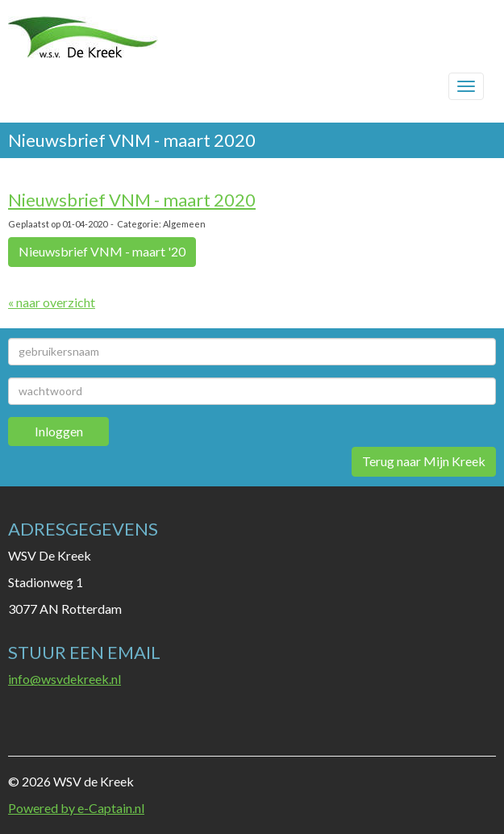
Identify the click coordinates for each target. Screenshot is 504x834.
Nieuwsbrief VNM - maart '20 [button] (102, 251)
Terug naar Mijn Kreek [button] (424, 461)
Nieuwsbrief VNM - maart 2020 (132, 200)
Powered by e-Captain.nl (76, 808)
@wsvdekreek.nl (65, 679)
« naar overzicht (52, 302)
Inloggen (59, 431)
